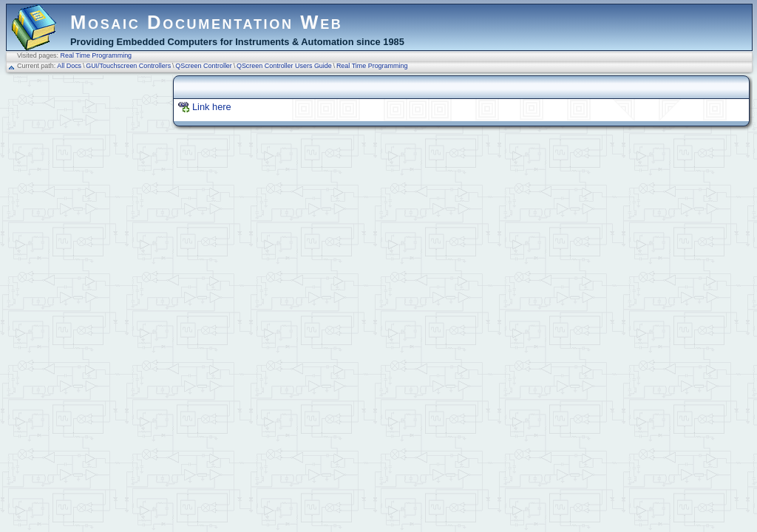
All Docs (69, 66)
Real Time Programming (96, 55)
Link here (212, 107)
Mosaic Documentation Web (207, 22)
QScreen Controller (204, 66)
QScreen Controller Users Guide (284, 66)
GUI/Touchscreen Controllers (128, 66)
